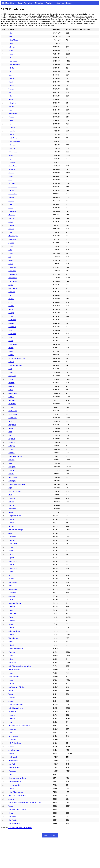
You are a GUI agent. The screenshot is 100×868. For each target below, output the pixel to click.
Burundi (11, 397)
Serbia (11, 260)
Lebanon (12, 453)
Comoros (12, 621)
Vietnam (11, 89)
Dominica (12, 698)
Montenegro (13, 568)
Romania (12, 131)
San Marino (12, 764)
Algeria (11, 159)
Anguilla (11, 799)
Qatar (10, 722)
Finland (11, 299)
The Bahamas (13, 638)
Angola (11, 285)
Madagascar (13, 274)
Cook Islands (13, 757)
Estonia (11, 502)
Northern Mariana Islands (17, 778)
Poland (11, 96)
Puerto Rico (13, 418)
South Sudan (13, 393)
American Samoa (14, 750)
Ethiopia (11, 117)
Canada (11, 134)
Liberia (11, 512)
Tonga (11, 694)
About (46, 835)
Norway (11, 341)
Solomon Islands (14, 631)
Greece (11, 204)
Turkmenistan (13, 477)
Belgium (11, 197)
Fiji (9, 575)
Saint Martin (13, 817)
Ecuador (11, 306)
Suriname (12, 596)
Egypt (10, 110)
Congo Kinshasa (14, 141)
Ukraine (11, 78)
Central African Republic (17, 484)
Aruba (11, 701)
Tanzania (12, 169)
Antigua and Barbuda (16, 705)
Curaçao (11, 635)
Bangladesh (13, 61)
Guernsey (12, 715)
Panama (11, 505)
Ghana (11, 253)
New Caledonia (14, 677)
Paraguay (12, 446)
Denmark (12, 292)
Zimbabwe (12, 327)
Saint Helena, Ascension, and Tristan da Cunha (25, 803)
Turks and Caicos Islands (17, 796)
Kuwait (11, 600)
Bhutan (11, 610)
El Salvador (12, 404)
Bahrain (11, 628)
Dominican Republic (15, 365)
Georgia (11, 313)
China (10, 33)
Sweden (11, 229)
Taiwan (11, 155)
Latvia (11, 428)
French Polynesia (14, 670)
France (11, 75)
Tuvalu (11, 806)
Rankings (49, 3)
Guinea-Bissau (13, 544)
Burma (11, 120)
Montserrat (12, 771)
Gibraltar (11, 747)
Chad (10, 369)
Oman (11, 547)
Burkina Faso (13, 281)
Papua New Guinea (15, 456)
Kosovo (11, 523)
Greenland (12, 740)
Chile (10, 232)
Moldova (11, 383)
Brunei (11, 673)
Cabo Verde (12, 614)
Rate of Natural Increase (64, 3)
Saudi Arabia (13, 288)
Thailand (11, 106)
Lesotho (11, 526)
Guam (11, 680)
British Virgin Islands (16, 792)
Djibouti (11, 645)
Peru (10, 180)
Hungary (11, 173)
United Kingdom (14, 64)
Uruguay (11, 407)
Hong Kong (12, 376)
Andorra (11, 789)
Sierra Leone (13, 411)
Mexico (11, 85)
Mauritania (12, 509)
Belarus (11, 218)
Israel (10, 432)
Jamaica (11, 460)
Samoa (11, 642)
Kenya (11, 222)
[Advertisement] (50, 854)
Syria (10, 302)
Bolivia (11, 351)
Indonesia (12, 47)
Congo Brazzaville (15, 516)
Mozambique (13, 236)
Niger (10, 330)
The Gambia (13, 582)
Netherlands (13, 152)
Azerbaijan (12, 334)
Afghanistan (13, 187)
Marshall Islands (14, 768)
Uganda (11, 243)
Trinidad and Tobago (16, 530)
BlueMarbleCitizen (9, 3)
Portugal (11, 201)
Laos (10, 421)
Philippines (12, 103)
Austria (11, 246)
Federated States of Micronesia (19, 726)
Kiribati (11, 733)
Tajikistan (12, 439)
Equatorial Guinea (15, 603)
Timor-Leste (13, 561)
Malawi (11, 348)
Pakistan (12, 68)
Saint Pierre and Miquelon (17, 810)
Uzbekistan (12, 211)
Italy (10, 71)
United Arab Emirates (16, 649)
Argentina (12, 127)
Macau (11, 617)
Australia (12, 162)
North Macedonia (14, 491)
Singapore (12, 467)
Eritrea (11, 463)
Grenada (11, 656)
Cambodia (12, 267)
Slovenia (11, 474)
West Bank (12, 537)
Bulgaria (11, 225)
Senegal (11, 355)
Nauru (11, 813)
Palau (10, 775)
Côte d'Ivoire (13, 344)
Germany (12, 54)
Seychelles (12, 729)
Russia (11, 43)
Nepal (10, 176)
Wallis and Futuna (15, 782)
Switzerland (13, 278)
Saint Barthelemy (14, 824)
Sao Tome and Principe (16, 687)
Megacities (39, 3)
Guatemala (12, 320)
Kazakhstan (13, 194)
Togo (10, 488)
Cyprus (11, 554)
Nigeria (11, 82)
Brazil (10, 57)
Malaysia (12, 215)
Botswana (12, 565)
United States (13, 40)
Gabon (11, 572)
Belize (11, 659)
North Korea (13, 166)
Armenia (11, 449)
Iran (10, 124)
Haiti (10, 337)
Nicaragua (12, 481)
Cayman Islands (14, 785)
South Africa (13, 138)
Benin (10, 435)
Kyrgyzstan (12, 425)
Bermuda (12, 719)
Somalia (11, 386)
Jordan (11, 533)
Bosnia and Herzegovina (17, 358)
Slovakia (11, 323)
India (10, 36)
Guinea (11, 372)
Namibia (11, 551)
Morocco (12, 148)
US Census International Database (20, 828)
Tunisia (11, 309)
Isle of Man (12, 712)
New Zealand (13, 414)
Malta (10, 586)
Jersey (11, 691)
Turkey (11, 99)
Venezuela (12, 239)
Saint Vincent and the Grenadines (20, 666)
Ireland (11, 390)
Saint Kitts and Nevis (16, 708)
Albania (11, 470)
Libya (10, 495)
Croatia (11, 316)
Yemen (11, 264)
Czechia (11, 190)
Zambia (11, 362)
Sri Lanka (12, 183)
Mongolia (12, 519)
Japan (11, 50)
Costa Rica (12, 498)
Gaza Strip (12, 593)
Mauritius (12, 540)
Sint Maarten (13, 820)
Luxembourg (13, 589)
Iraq (10, 257)
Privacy (54, 835)
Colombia (12, 145)
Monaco (11, 754)
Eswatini (11, 579)
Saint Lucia (12, 663)
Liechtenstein (13, 761)
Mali (10, 295)
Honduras (12, 442)
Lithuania (12, 400)
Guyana (11, 558)
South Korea (13, 113)
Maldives (12, 652)
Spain (10, 92)
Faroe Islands (13, 736)
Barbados (12, 607)
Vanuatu (11, 684)
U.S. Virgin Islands (15, 743)
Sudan (11, 208)
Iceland (11, 624)
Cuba (10, 250)
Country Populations (25, 3)
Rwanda (11, 379)
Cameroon (12, 271)
